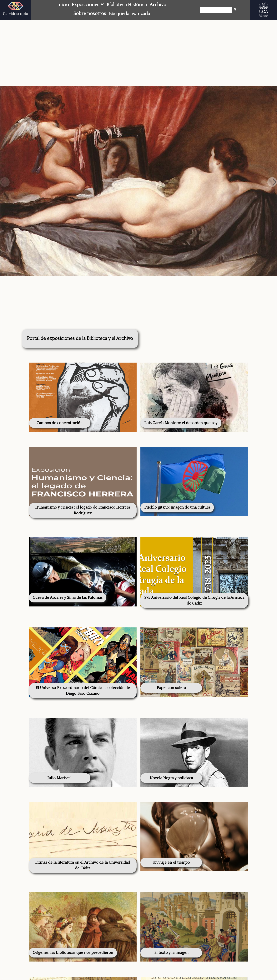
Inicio (63, 5)
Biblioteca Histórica (127, 5)
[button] (272, 182)
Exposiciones (85, 5)
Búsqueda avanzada (129, 14)
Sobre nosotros (90, 14)
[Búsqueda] (217, 10)
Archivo (158, 5)
